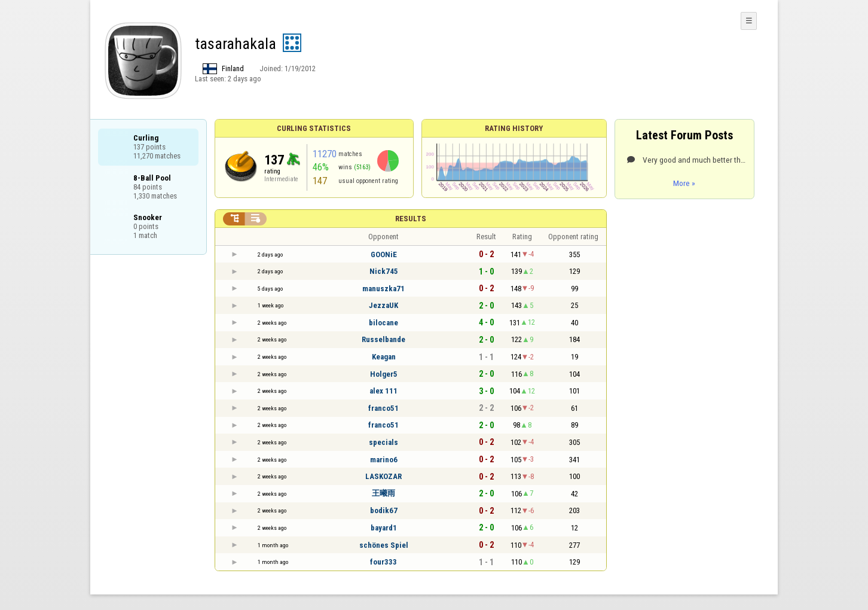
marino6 (384, 460)
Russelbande (383, 339)
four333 (383, 562)
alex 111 (383, 391)
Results (411, 219)
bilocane (383, 323)
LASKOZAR (383, 476)
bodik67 (384, 510)
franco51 (383, 408)
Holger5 (384, 374)
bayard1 (384, 528)
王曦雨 (383, 493)
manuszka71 (383, 289)
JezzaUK (383, 305)
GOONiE (384, 254)
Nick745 (384, 271)
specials (383, 442)
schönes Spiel (384, 545)
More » (684, 183)
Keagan (384, 357)
